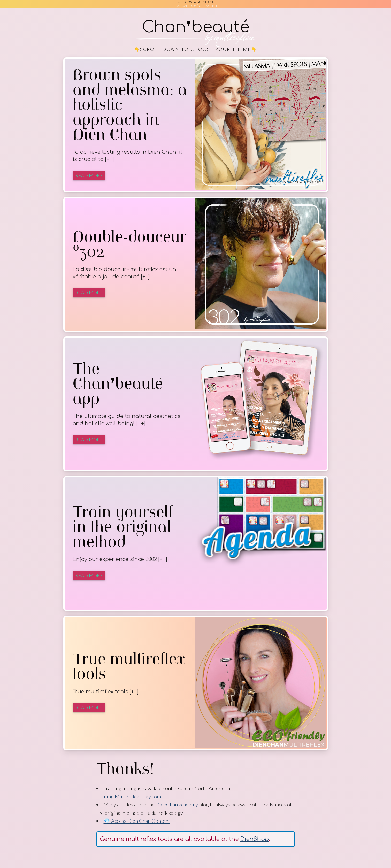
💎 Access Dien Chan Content (137, 821)
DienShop (255, 839)
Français (181, 6)
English (210, 6)
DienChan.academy (177, 804)
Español (196, 6)
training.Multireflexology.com (129, 796)
